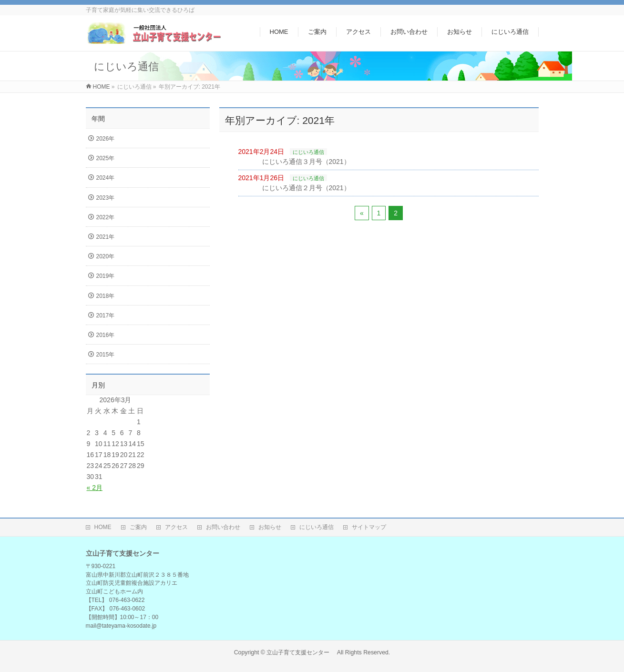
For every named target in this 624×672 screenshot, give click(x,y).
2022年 (106, 217)
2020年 (106, 256)
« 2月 (95, 488)
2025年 (106, 158)
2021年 (106, 237)
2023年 (106, 198)
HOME (103, 527)
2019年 (106, 276)
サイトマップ (369, 527)
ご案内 (138, 527)
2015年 (106, 355)
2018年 (106, 296)
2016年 (106, 335)
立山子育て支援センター (301, 652)
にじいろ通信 (308, 152)
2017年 (106, 316)
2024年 (106, 178)
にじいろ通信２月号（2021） (306, 188)
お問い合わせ (223, 527)
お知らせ (270, 527)
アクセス (176, 527)
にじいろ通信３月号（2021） (306, 162)
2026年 (106, 139)
